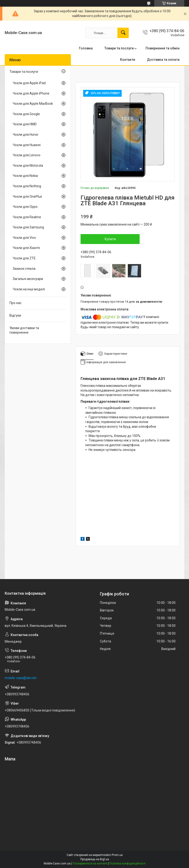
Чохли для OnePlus (27, 196)
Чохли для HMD (25, 124)
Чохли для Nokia (25, 176)
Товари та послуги (119, 48)
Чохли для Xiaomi (26, 248)
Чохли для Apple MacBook (33, 104)
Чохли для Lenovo (27, 155)
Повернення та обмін (163, 48)
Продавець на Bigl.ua (95, 859)
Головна (86, 48)
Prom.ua (117, 855)
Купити (110, 239)
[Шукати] (123, 33)
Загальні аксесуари (28, 279)
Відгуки (15, 315)
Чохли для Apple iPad (29, 83)
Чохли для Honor (26, 135)
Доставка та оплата (163, 60)
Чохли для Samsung (28, 227)
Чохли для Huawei (27, 145)
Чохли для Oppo (25, 207)
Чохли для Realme (27, 217)
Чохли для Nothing (27, 186)
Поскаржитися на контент (90, 864)
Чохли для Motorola (28, 166)
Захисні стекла (24, 269)
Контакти (128, 60)
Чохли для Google (26, 114)
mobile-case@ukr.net (21, 678)
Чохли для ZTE (24, 258)
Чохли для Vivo (24, 238)
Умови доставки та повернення (24, 330)
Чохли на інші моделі (29, 289)
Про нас (15, 303)
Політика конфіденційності (127, 864)
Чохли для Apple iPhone (31, 93)
